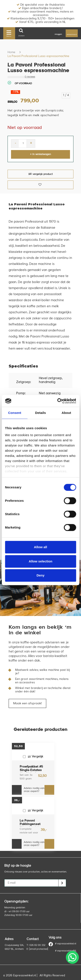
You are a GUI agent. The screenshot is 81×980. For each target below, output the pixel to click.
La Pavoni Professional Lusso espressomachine (38, 56)
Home (11, 52)
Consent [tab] (15, 413)
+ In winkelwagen (40, 154)
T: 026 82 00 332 (36, 945)
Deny (40, 575)
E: (37, 949)
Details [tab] (41, 413)
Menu (9, 33)
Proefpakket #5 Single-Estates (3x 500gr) (31, 769)
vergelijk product (41, 174)
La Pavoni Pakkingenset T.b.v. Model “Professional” (31, 823)
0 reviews (30, 77)
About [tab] (66, 413)
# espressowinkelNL (66, 951)
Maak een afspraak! (27, 703)
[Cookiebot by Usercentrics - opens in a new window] (58, 401)
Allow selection (40, 561)
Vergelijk (33, 757)
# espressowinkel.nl (62, 944)
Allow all (40, 547)
